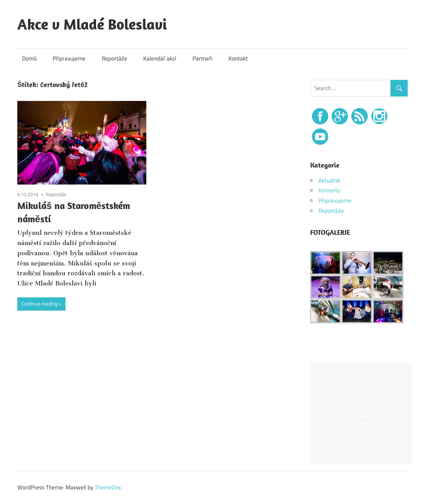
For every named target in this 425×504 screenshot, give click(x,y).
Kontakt (238, 58)
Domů (29, 58)
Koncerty (329, 190)
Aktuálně (329, 180)
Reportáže (115, 58)
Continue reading (40, 304)
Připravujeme (69, 58)
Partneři (202, 58)
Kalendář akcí (160, 58)
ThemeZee (108, 487)
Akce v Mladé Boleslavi (92, 24)
